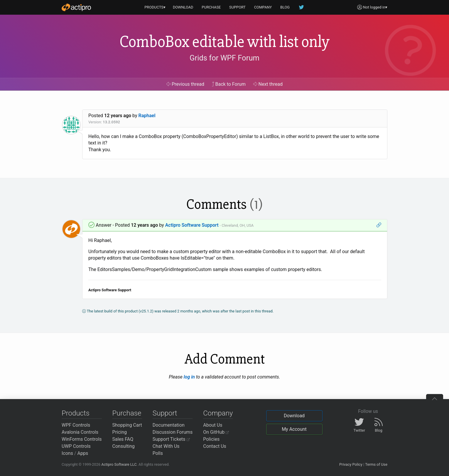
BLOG (285, 7)
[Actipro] (76, 7)
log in (189, 377)
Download (294, 416)
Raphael (147, 116)
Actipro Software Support (192, 225)
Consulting (124, 446)
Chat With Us (166, 446)
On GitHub (216, 432)
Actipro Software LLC (119, 464)
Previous (185, 84)
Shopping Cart (127, 425)
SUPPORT (237, 7)
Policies (211, 439)
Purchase (127, 413)
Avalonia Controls (80, 432)
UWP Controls (76, 446)
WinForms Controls (82, 439)
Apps (83, 453)
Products (76, 413)
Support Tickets (171, 439)
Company (218, 413)
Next (268, 84)
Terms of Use (376, 464)
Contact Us (215, 446)
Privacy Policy (351, 464)
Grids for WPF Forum (224, 58)
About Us (213, 425)
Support (165, 413)
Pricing (120, 432)
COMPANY (263, 7)
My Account (294, 429)
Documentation (169, 425)
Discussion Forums (173, 432)
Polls (158, 453)
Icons (67, 453)
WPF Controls (76, 425)
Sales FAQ (123, 439)
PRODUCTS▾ (155, 7)
